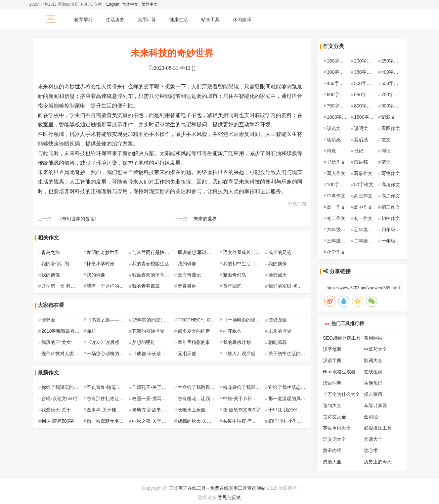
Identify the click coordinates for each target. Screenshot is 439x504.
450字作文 (338, 83)
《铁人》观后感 (239, 354)
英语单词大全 (337, 428)
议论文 (334, 128)
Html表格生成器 (339, 372)
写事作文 (363, 173)
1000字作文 (339, 117)
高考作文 (391, 185)
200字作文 (365, 61)
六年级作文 (338, 230)
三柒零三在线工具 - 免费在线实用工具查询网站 (217, 488)
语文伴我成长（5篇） (245, 252)
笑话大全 (373, 439)
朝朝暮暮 (278, 342)
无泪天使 (187, 354)
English (113, 4)
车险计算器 (375, 405)
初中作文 (391, 218)
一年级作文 (393, 241)
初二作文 (336, 218)
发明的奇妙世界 (103, 252)
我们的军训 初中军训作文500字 (301, 286)
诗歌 (331, 151)
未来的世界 (205, 219)
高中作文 (363, 207)
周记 (386, 151)
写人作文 (336, 173)
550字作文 (392, 83)
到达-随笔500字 (58, 421)
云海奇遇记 (189, 275)
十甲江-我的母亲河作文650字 (298, 410)
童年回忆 (232, 286)
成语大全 (332, 462)
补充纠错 (297, 204)
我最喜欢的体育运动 (153, 275)
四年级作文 (393, 230)
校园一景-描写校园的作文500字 (164, 399)
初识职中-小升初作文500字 (296, 421)
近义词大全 (334, 439)
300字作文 (338, 72)
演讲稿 (361, 162)
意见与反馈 (229, 497)
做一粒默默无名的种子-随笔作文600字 (126, 421)
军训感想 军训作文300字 (203, 252)
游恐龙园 (278, 320)
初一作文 (363, 218)
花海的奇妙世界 (148, 331)
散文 (386, 140)
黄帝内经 (332, 450)
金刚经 (371, 417)
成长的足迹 (280, 252)
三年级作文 (338, 241)
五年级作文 (366, 230)
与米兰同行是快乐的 (153, 252)
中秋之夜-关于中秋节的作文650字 (167, 421)
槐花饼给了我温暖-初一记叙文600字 (260, 387)
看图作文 (391, 128)
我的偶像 (187, 264)
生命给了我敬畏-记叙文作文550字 (212, 387)
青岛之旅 (51, 252)
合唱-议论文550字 (60, 399)
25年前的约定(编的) (152, 320)
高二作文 (391, 196)
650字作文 (365, 95)
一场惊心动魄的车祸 (108, 354)
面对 (91, 331)
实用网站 (373, 338)
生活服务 (115, 20)
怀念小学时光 (101, 264)
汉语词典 (332, 383)
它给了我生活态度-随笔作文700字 (303, 387)
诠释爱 (48, 320)
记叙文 (388, 117)
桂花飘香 (232, 331)
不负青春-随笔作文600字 (112, 387)
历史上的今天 (378, 462)
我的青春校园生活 (151, 264)
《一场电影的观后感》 (246, 320)
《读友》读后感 (103, 342)
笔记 (386, 162)
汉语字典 (332, 360)
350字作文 (365, 72)
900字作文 (392, 106)
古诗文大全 (334, 417)
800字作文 (365, 106)
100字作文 (338, 185)
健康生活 (179, 20)
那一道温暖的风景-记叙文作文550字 (305, 399)
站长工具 (210, 20)
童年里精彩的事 (194, 342)
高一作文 (336, 207)
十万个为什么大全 (341, 394)
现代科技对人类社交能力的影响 (74, 354)
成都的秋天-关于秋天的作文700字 (212, 421)
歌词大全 (373, 360)
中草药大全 (375, 349)
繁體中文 (150, 4)
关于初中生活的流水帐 (291, 354)
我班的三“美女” (57, 342)
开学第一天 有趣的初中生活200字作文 (81, 286)
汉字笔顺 (332, 349)
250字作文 (392, 61)
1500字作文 (366, 117)
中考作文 (336, 196)
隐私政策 (207, 497)
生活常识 (373, 383)
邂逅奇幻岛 (235, 275)
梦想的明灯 (144, 342)
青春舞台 (187, 286)
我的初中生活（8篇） (245, 264)
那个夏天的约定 (194, 331)
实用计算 (147, 20)
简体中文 (130, 4)
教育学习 (83, 20)
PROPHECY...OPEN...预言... (207, 320)
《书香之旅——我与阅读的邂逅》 (121, 320)
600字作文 (338, 95)
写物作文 (391, 173)
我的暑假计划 (55, 264)
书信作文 (336, 162)
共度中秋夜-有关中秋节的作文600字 (260, 421)
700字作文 (392, 95)
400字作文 (392, 72)
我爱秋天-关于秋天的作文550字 (74, 410)
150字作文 (338, 61)
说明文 (361, 128)
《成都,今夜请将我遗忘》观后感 (165, 354)
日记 (359, 151)
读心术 (371, 450)
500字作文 (365, 83)
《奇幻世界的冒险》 (78, 219)
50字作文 (364, 185)
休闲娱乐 (242, 20)
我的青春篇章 (146, 286)
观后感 (361, 140)
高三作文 (363, 196)
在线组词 (373, 372)
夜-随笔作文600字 (241, 410)
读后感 (334, 140)
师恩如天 (278, 275)
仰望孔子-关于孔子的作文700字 (164, 387)
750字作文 (338, 106)
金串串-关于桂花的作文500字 (117, 410)
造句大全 (332, 405)
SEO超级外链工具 (342, 338)
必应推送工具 (378, 428)
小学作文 (336, 252)
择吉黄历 (373, 394)
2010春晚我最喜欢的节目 (67, 331)
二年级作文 (366, 241)
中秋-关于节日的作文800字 (251, 399)
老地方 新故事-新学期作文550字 (165, 410)
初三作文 (391, 207)
